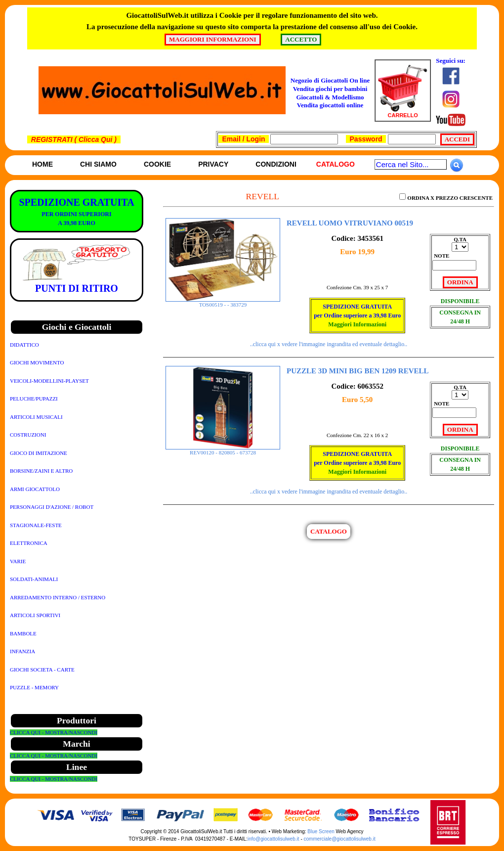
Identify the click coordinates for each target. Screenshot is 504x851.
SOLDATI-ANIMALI (34, 579)
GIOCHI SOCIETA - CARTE (42, 670)
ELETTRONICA (29, 543)
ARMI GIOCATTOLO (35, 489)
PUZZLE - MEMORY (34, 687)
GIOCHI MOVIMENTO (37, 362)
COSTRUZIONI (28, 435)
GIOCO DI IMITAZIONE (39, 453)
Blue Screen (321, 831)
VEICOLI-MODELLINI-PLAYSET (49, 381)
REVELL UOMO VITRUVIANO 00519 (350, 223)
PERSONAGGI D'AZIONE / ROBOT (52, 507)
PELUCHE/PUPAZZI (34, 399)
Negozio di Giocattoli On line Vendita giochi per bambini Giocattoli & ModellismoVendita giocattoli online (330, 93)
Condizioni (276, 164)
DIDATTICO (24, 345)
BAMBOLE (23, 633)
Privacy (213, 164)
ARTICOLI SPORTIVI (35, 615)
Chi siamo (98, 164)
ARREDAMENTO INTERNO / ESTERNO (58, 597)
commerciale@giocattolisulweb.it (340, 839)
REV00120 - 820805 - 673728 (223, 450)
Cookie (157, 164)
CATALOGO (329, 531)
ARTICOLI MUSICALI (36, 417)
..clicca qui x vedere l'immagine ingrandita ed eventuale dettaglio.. (329, 344)
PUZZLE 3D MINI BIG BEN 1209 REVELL (358, 371)
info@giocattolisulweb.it (273, 839)
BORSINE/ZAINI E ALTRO (41, 471)
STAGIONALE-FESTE (36, 525)
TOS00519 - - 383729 (223, 302)
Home (42, 164)
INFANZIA (22, 651)
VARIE (18, 561)
